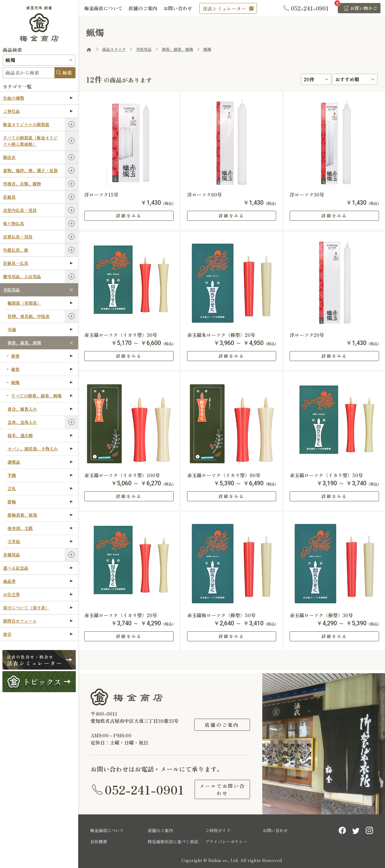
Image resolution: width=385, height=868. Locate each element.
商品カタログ (114, 49)
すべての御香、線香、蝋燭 (42, 396)
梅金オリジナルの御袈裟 (26, 124)
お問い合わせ (178, 8)
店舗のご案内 (143, 8)
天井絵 (40, 541)
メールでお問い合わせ (222, 789)
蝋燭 (42, 382)
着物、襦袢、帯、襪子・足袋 (30, 170)
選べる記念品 (38, 568)
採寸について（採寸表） (38, 608)
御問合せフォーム (38, 621)
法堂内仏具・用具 (20, 210)
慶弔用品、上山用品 (22, 276)
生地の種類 (38, 98)
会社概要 (99, 842)
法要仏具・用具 (18, 237)
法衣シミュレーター (225, 8)
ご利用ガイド (218, 830)
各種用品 (11, 555)
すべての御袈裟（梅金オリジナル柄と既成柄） (30, 141)
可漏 (40, 329)
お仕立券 (38, 594)
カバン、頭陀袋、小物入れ (40, 449)
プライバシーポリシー (226, 842)
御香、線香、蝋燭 (24, 343)
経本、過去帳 (40, 435)
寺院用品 (11, 290)
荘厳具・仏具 (38, 263)
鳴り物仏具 (14, 223)
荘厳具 (9, 197)
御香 (42, 356)
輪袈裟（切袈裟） (40, 303)
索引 (38, 634)
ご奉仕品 (38, 111)
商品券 (38, 581)
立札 (40, 488)
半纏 (40, 475)
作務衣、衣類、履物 (22, 184)
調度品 (40, 462)
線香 (42, 369)
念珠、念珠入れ (22, 422)
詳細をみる (129, 216)
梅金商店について (103, 8)
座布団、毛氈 (40, 528)
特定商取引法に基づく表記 (173, 842)
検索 (67, 73)
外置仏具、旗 (16, 250)
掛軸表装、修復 (40, 515)
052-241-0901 (144, 789)
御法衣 (9, 157)
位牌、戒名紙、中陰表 (29, 316)
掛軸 (40, 502)
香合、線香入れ (40, 409)
